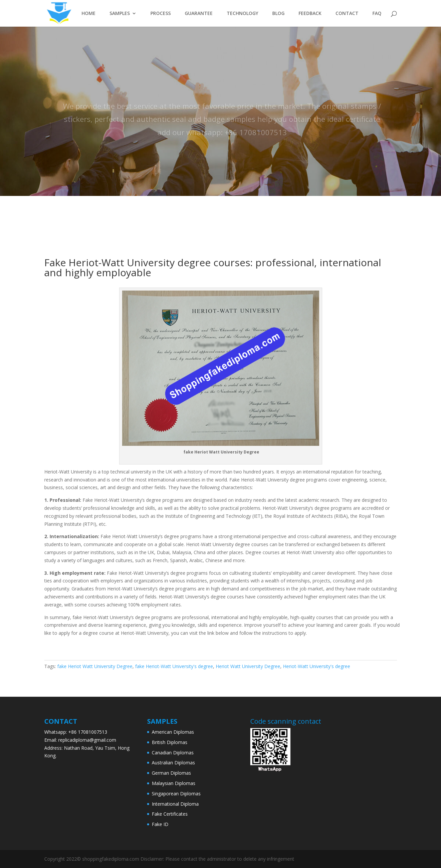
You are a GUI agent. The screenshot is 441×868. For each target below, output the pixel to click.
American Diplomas (173, 732)
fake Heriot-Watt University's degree (174, 666)
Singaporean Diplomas (176, 794)
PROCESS (161, 14)
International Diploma (175, 804)
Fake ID (160, 824)
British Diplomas (170, 742)
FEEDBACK (310, 14)
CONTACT (347, 14)
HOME (89, 14)
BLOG (278, 14)
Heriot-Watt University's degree (317, 666)
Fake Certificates (170, 814)
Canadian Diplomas (173, 753)
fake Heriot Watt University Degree (95, 666)
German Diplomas (171, 773)
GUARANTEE (199, 14)
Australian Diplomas (173, 763)
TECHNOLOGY (242, 14)
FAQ (377, 14)
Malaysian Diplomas (174, 783)
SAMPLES (120, 14)
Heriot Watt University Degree (248, 666)
